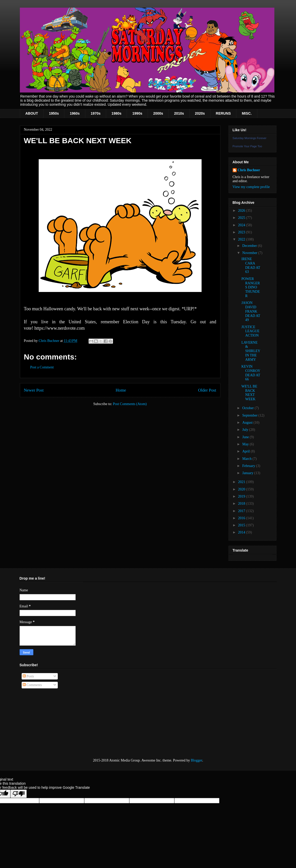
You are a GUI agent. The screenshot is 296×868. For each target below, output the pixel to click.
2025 (242, 218)
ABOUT (32, 113)
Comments (32, 685)
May (246, 444)
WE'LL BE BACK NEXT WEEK (249, 393)
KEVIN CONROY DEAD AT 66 (251, 373)
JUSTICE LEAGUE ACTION (250, 331)
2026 (242, 211)
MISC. (247, 113)
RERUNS (223, 113)
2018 (242, 504)
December (250, 246)
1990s (137, 113)
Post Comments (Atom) (130, 404)
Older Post (207, 390)
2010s (179, 113)
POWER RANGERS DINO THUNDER (251, 287)
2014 (242, 532)
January (248, 473)
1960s (75, 113)
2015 (242, 525)
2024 (242, 225)
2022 (242, 239)
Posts (28, 676)
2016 (242, 518)
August (248, 423)
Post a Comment (42, 367)
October (249, 408)
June (246, 437)
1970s (96, 113)
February (249, 466)
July (246, 430)
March (247, 459)
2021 (242, 482)
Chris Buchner (249, 170)
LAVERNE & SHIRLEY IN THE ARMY (251, 351)
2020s (200, 113)
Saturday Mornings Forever (250, 138)
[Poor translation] (19, 794)
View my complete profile (251, 187)
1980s (116, 113)
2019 (242, 496)
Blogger (196, 760)
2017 (242, 511)
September (250, 415)
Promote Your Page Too (247, 146)
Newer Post (34, 390)
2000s (158, 113)
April (246, 451)
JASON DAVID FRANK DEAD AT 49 (251, 311)
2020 (242, 489)
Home (121, 390)
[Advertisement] (45, 724)
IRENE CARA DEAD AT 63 (251, 265)
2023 (242, 232)
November (250, 253)
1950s (54, 113)
